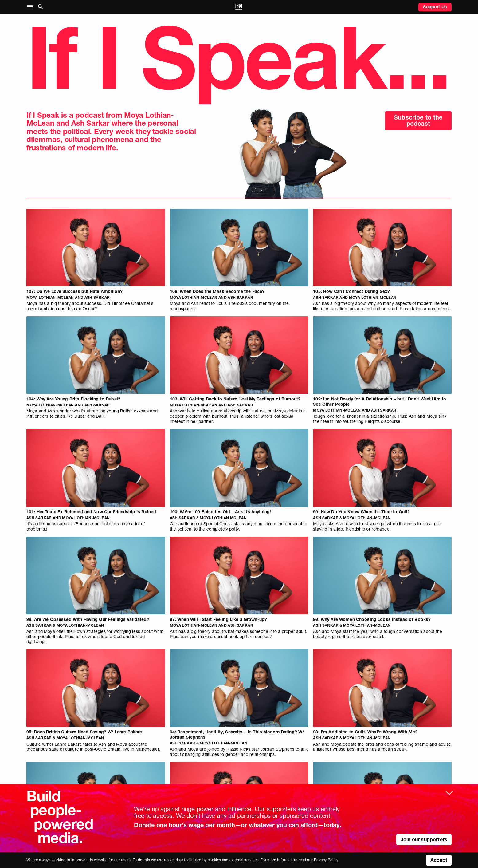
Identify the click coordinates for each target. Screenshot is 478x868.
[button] (31, 7)
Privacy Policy (326, 860)
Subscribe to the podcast (418, 120)
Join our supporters (424, 839)
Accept (439, 860)
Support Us (435, 7)
